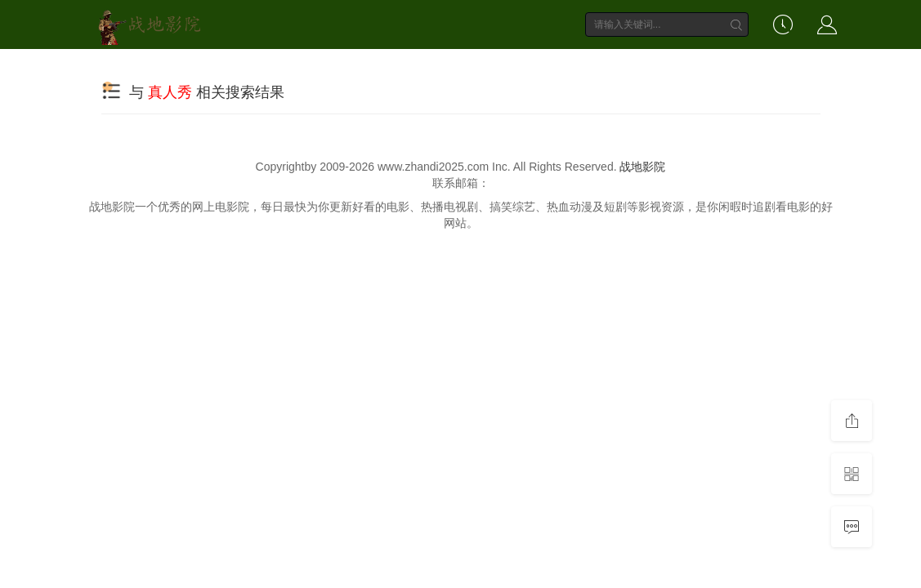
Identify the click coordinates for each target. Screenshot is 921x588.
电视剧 (365, 67)
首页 (244, 67)
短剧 (612, 67)
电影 (302, 67)
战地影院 (642, 167)
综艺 (428, 67)
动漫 (485, 67)
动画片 (549, 67)
